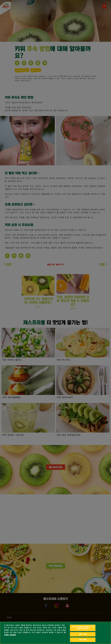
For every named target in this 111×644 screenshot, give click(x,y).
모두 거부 (83, 634)
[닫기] (108, 632)
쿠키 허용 (83, 640)
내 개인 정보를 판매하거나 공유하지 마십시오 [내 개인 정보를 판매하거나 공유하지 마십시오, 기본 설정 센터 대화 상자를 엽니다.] (83, 628)
